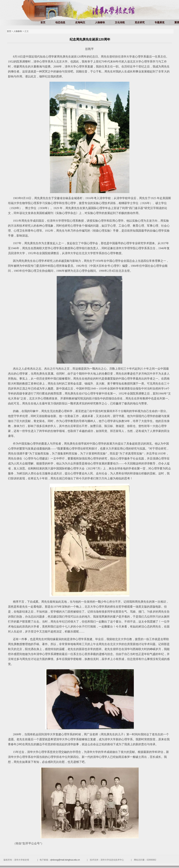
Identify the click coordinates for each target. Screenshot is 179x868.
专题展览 (160, 22)
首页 (43, 22)
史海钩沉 (80, 22)
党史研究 (140, 22)
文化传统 (120, 22)
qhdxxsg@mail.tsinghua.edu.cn (65, 860)
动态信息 (60, 22)
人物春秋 (100, 22)
